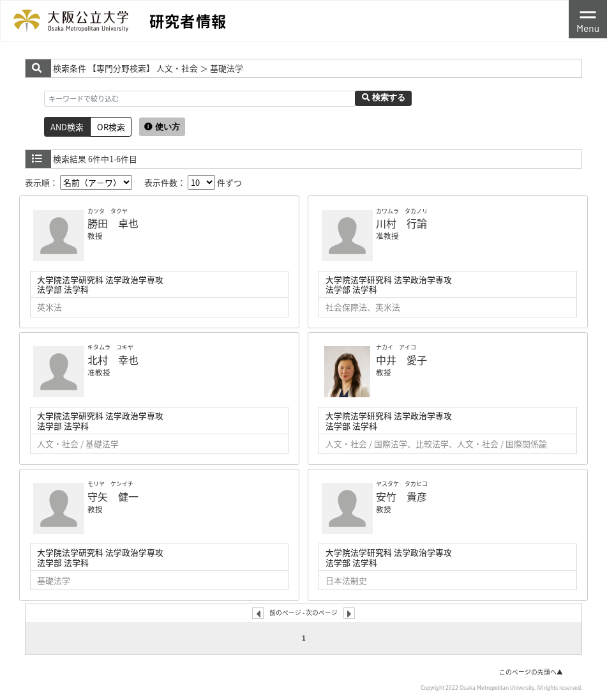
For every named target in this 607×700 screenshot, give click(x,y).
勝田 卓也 (113, 223)
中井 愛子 (401, 360)
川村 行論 (401, 223)
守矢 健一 (113, 496)
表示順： (79, 182)
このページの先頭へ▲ (531, 672)
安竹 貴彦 (401, 496)
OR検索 (111, 127)
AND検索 (67, 127)
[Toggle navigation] (588, 19)
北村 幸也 (113, 360)
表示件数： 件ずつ (193, 182)
